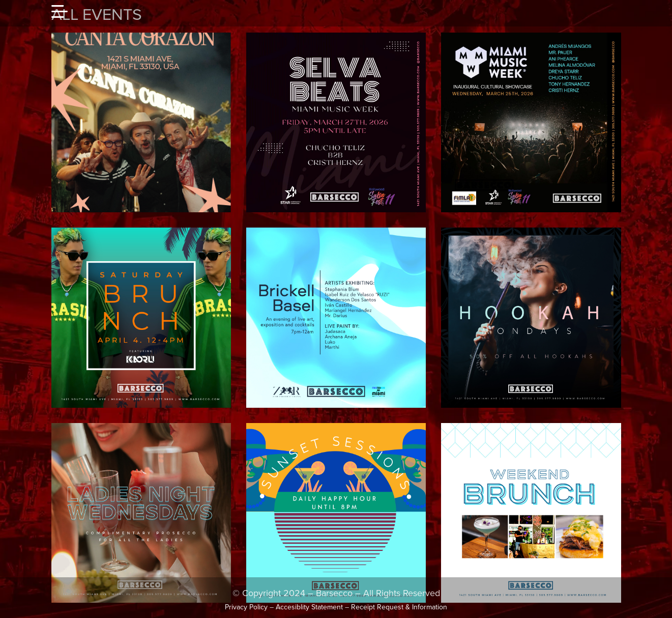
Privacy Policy (246, 607)
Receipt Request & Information (399, 607)
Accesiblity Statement (309, 607)
